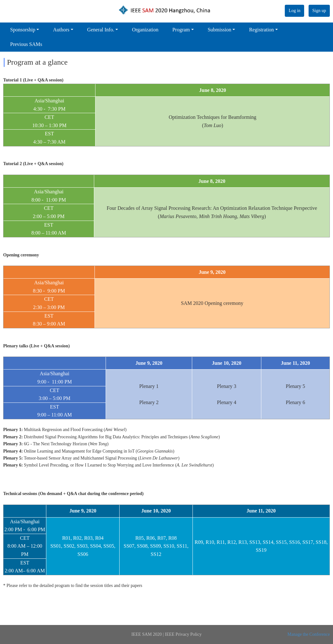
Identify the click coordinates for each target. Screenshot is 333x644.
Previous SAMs (26, 44)
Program (181, 30)
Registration (261, 30)
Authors (61, 30)
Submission (220, 30)
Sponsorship (23, 30)
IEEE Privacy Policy (183, 634)
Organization (145, 30)
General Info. (101, 30)
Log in (294, 11)
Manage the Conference (309, 634)
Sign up (319, 11)
